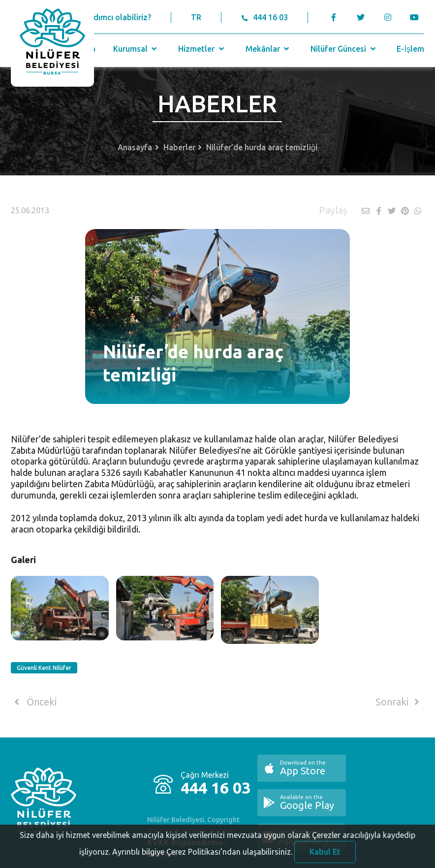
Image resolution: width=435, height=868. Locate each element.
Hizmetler (202, 49)
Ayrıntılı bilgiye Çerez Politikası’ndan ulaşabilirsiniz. (202, 856)
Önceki (34, 702)
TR (196, 17)
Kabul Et (325, 856)
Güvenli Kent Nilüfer (44, 668)
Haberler (179, 147)
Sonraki (399, 702)
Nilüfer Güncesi (344, 49)
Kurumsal (136, 49)
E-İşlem (410, 49)
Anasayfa (135, 147)
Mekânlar (268, 49)
